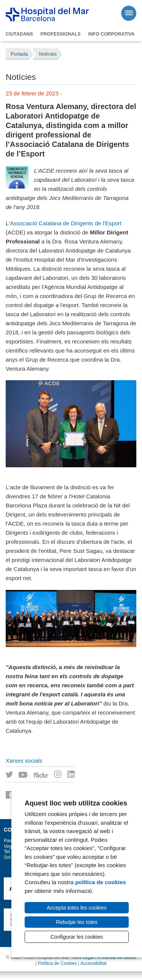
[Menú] (129, 13)
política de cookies (100, 882)
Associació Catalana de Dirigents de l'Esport (66, 223)
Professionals (61, 34)
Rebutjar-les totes (77, 922)
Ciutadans (19, 34)
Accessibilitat (93, 963)
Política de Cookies (57, 963)
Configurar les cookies (77, 937)
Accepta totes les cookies (77, 908)
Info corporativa (112, 34)
